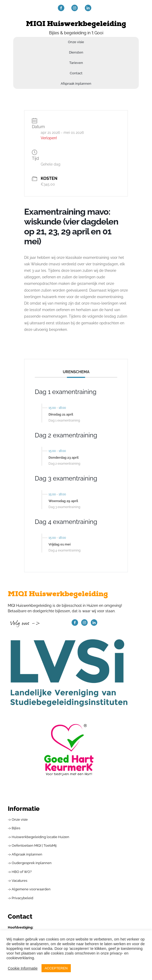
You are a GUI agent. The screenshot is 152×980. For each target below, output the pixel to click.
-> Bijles (14, 828)
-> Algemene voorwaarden (29, 889)
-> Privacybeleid (20, 898)
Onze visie (76, 42)
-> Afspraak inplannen (25, 854)
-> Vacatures (18, 881)
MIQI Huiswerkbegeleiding (76, 24)
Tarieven (76, 63)
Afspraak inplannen (76, 84)
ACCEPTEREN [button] (56, 968)
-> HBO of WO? (20, 872)
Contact (76, 73)
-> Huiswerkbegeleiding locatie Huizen (39, 837)
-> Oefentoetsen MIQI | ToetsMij (32, 846)
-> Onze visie (18, 820)
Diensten (76, 52)
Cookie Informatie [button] (23, 968)
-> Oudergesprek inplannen (30, 863)
